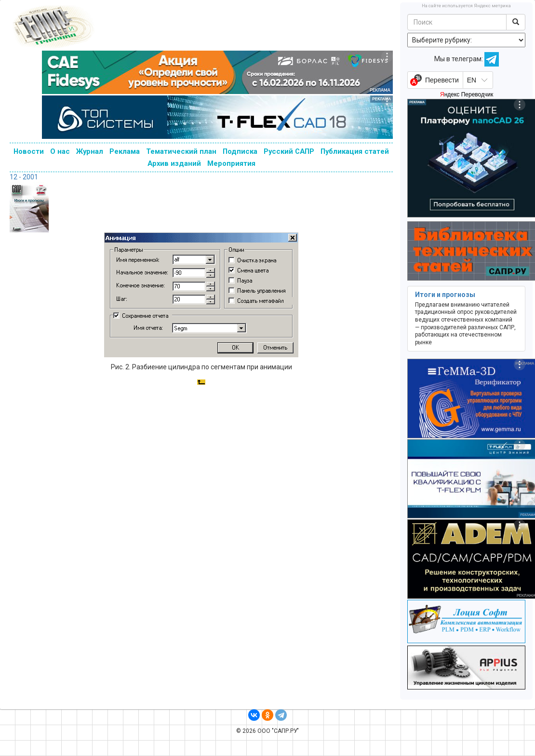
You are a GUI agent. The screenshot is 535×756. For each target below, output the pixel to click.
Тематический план (181, 151)
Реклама (125, 151)
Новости (29, 151)
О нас (60, 151)
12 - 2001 (24, 177)
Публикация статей (355, 151)
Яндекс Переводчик (467, 94)
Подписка (240, 151)
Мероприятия (231, 163)
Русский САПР (289, 151)
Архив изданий (174, 163)
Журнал (90, 151)
